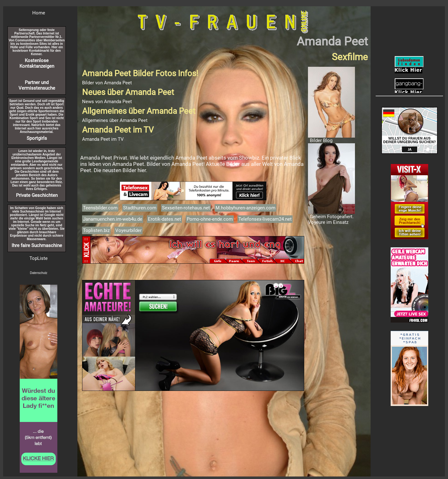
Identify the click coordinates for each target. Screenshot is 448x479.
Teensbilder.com (100, 208)
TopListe (39, 258)
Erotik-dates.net (164, 219)
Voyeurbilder (128, 230)
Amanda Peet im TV (103, 139)
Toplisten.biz (96, 230)
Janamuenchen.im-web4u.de (113, 219)
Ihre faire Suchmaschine (37, 245)
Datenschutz (39, 273)
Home (39, 13)
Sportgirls (37, 138)
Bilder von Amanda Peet (107, 83)
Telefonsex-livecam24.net (265, 219)
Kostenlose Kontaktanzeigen (37, 63)
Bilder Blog (321, 140)
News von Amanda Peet (107, 102)
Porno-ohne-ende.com (210, 219)
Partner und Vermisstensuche (37, 85)
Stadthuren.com (140, 208)
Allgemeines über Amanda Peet (115, 120)
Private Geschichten (37, 195)
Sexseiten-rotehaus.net (186, 208)
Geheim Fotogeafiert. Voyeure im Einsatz (331, 219)
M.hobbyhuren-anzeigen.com (245, 208)
